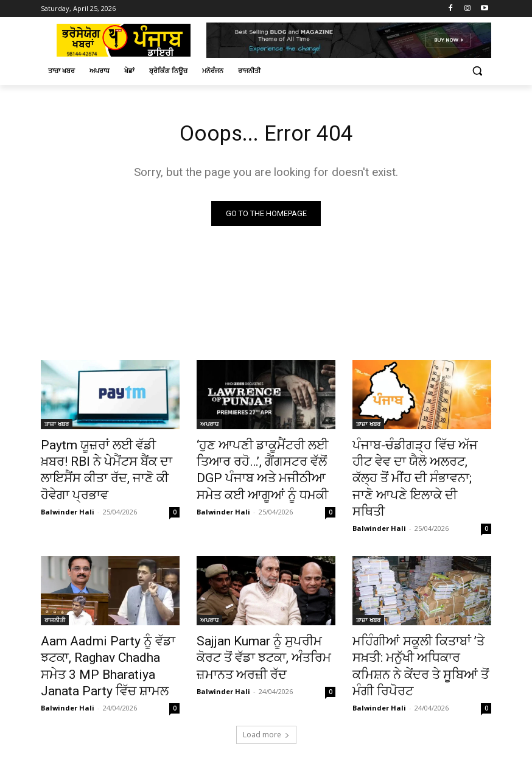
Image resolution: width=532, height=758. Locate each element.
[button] (477, 71)
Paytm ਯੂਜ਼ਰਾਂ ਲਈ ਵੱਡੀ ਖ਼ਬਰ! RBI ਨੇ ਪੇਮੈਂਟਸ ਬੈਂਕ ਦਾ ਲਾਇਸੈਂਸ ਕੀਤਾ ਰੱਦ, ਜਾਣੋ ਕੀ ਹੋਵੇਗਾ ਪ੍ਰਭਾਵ (109, 460)
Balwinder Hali (68, 489)
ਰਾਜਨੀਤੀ (55, 594)
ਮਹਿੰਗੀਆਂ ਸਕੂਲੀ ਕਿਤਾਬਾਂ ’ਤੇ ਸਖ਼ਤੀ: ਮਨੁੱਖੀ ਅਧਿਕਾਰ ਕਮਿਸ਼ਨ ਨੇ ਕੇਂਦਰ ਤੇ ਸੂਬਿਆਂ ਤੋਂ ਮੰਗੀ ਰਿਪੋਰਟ (420, 627)
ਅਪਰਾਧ (209, 426)
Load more (266, 696)
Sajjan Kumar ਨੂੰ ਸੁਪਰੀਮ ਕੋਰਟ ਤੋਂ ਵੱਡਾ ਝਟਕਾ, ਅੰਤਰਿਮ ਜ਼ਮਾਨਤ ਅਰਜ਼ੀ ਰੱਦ (264, 627)
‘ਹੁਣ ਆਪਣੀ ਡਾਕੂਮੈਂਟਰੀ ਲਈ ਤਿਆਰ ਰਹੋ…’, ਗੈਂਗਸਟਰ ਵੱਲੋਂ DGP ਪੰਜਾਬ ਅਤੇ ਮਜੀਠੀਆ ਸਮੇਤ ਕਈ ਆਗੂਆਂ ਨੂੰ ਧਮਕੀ (265, 466)
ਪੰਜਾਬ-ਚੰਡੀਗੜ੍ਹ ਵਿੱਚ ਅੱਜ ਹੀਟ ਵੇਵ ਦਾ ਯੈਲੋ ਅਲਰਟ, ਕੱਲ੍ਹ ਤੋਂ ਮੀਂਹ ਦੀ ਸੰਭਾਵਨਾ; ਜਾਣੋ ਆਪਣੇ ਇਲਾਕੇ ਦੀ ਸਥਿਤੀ (420, 466)
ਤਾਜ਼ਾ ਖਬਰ (57, 426)
